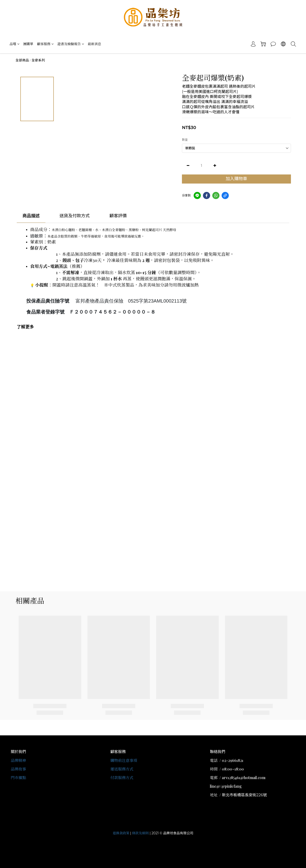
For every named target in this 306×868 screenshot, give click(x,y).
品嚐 (14, 44)
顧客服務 (45, 44)
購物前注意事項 (124, 760)
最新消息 (94, 44)
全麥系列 (38, 60)
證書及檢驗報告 (71, 44)
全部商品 (22, 60)
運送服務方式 (122, 769)
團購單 (28, 44)
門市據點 (18, 778)
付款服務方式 (122, 778)
